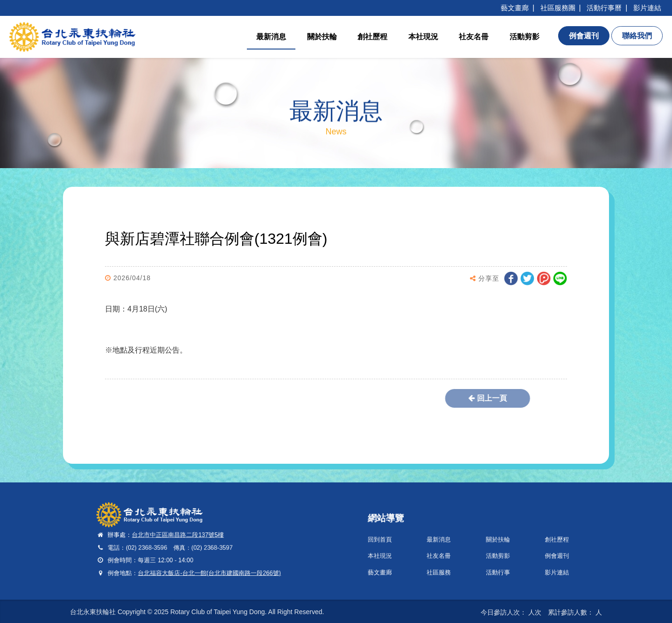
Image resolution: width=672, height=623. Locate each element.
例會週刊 (539, 553)
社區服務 (446, 566)
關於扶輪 (322, 37)
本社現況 (423, 37)
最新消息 (271, 37)
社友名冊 (474, 37)
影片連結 (647, 8)
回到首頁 (400, 540)
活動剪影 (525, 37)
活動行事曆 (604, 8)
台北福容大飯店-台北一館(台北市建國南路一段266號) (207, 566)
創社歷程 (372, 37)
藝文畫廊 (515, 8)
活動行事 (493, 566)
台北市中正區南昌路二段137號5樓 (183, 536)
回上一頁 (460, 398)
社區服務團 (558, 8)
